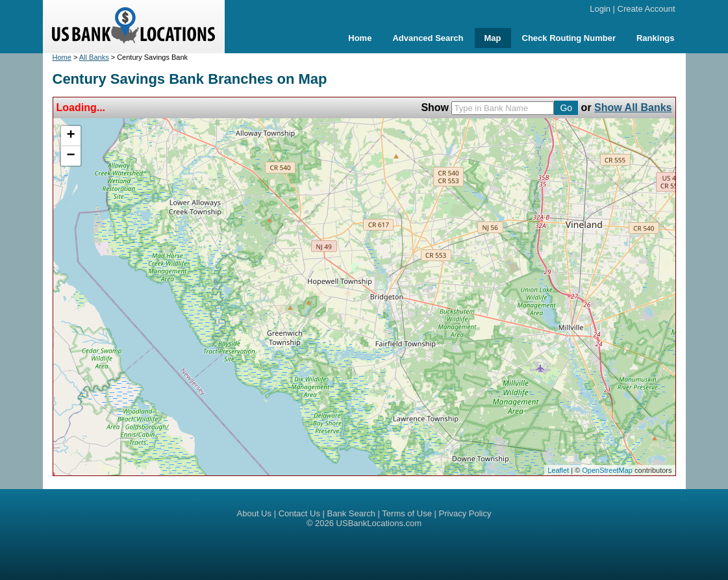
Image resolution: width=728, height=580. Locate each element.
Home (360, 38)
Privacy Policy (465, 513)
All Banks (94, 57)
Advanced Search (428, 38)
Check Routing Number (569, 38)
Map (493, 38)
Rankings (656, 38)
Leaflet (558, 470)
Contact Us (299, 513)
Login (600, 9)
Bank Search (351, 513)
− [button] (70, 156)
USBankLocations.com (379, 523)
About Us (254, 513)
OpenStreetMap (607, 470)
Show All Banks (633, 107)
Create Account (646, 9)
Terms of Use (407, 513)
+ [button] (70, 136)
